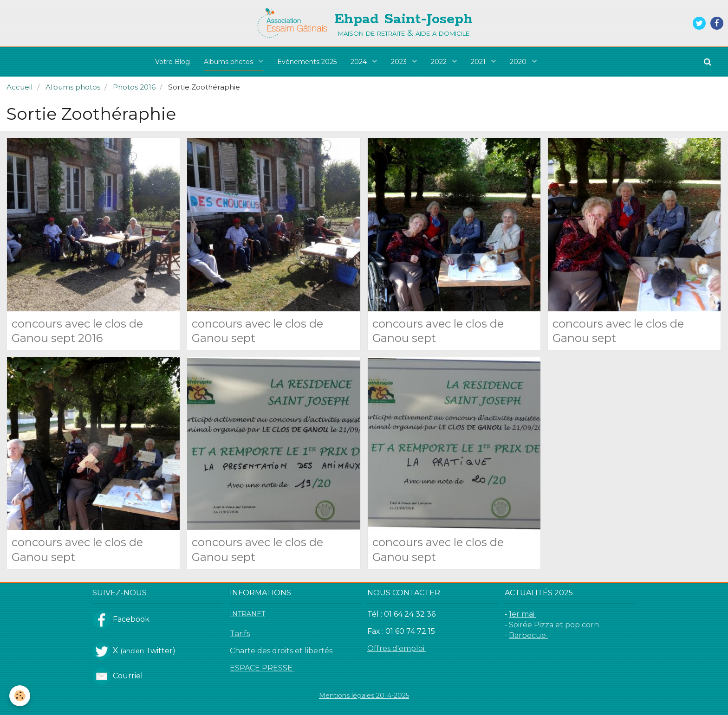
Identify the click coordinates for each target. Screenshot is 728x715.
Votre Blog (172, 62)
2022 (440, 62)
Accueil (20, 87)
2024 (360, 62)
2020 (519, 62)
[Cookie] (20, 696)
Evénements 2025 (307, 62)
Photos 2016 (134, 87)
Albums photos (229, 62)
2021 (479, 62)
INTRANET (247, 614)
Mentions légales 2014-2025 (364, 696)
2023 (400, 62)
